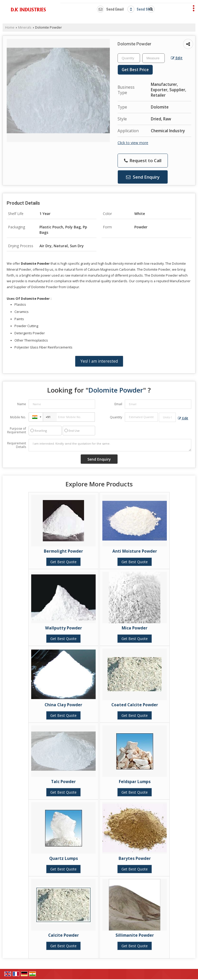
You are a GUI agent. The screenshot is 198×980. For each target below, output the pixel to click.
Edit (177, 58)
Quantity (116, 417)
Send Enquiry (143, 177)
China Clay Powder (63, 705)
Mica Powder (135, 628)
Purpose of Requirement (17, 430)
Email (118, 404)
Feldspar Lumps (135, 782)
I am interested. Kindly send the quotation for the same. (110, 445)
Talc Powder (63, 782)
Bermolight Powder (63, 551)
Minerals (25, 27)
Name (22, 404)
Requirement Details (17, 445)
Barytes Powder (135, 858)
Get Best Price (135, 70)
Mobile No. (18, 417)
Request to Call (143, 160)
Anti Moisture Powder (135, 551)
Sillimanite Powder (135, 935)
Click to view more (133, 143)
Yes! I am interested (99, 361)
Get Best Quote (63, 562)
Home (10, 27)
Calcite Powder (64, 935)
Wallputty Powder (64, 628)
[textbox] (154, 58)
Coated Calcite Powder (135, 705)
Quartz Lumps (64, 858)
